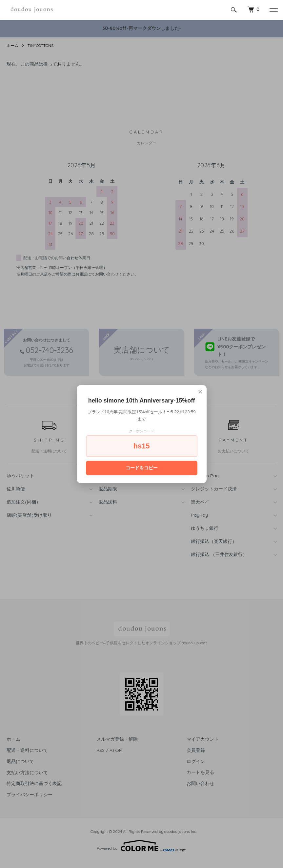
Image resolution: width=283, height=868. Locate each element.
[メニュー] (273, 10)
